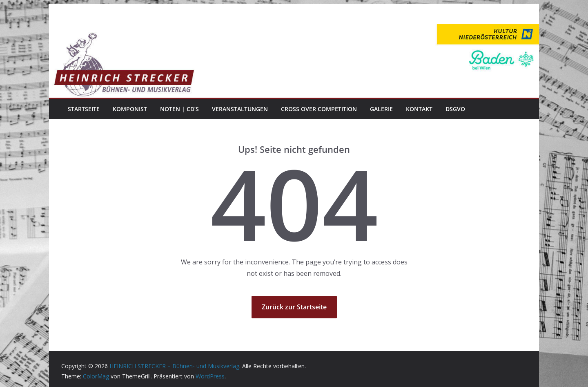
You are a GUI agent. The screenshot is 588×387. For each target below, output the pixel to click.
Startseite (84, 109)
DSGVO (455, 109)
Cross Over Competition (319, 109)
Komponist (130, 109)
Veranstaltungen (240, 109)
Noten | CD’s (179, 109)
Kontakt (419, 109)
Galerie (381, 109)
